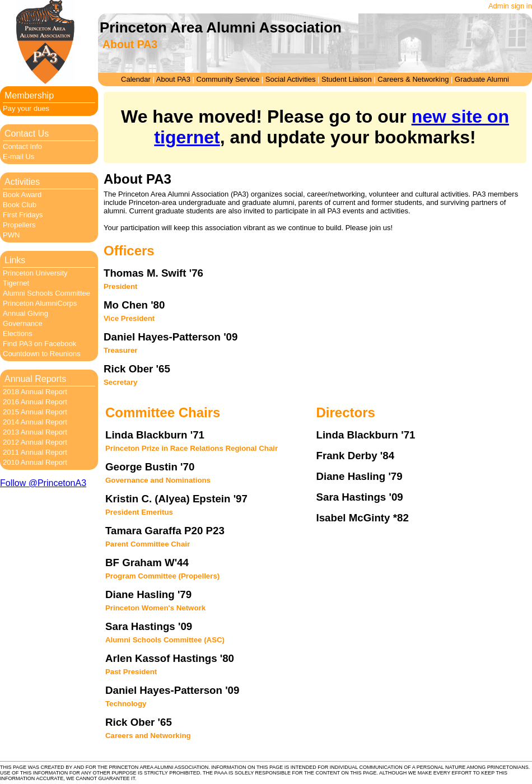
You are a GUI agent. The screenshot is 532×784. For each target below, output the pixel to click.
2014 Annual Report (35, 422)
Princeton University (35, 273)
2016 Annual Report (35, 402)
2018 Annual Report (35, 392)
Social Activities (291, 79)
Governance (23, 323)
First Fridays (23, 215)
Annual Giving (25, 313)
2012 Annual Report (35, 442)
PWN (11, 235)
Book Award (22, 195)
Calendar (136, 79)
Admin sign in (510, 6)
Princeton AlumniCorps (40, 303)
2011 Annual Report (35, 452)
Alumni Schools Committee (46, 293)
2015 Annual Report (35, 412)
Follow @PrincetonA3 (43, 483)
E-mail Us (18, 157)
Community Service (228, 79)
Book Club (20, 205)
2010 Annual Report (35, 462)
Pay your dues (26, 108)
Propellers (19, 225)
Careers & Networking (413, 79)
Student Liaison (347, 79)
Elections (18, 333)
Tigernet (16, 283)
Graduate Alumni (482, 79)
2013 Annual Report (35, 432)
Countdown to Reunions (42, 354)
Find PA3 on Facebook (39, 344)
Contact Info (22, 146)
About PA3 (173, 79)
